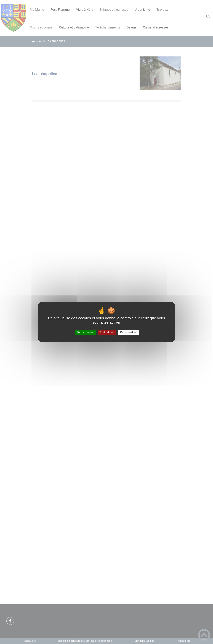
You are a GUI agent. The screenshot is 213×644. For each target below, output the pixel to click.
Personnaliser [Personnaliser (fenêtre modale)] (129, 332)
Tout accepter (85, 332)
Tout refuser (107, 332)
